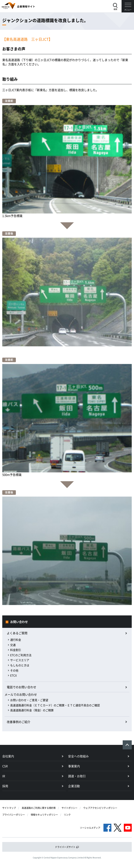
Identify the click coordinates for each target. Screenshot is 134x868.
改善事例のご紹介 (19, 722)
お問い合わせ (19, 622)
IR (4, 776)
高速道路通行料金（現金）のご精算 (32, 710)
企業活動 (74, 786)
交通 (13, 645)
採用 (5, 786)
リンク (67, 815)
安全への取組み (78, 756)
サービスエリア (20, 660)
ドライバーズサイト (67, 847)
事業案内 (74, 766)
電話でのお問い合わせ (22, 687)
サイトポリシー (69, 808)
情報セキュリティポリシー (44, 815)
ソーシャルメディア (90, 828)
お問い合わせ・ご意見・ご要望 (29, 700)
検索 (115, 9)
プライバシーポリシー (14, 815)
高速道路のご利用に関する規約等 (39, 808)
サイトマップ (9, 808)
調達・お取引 (77, 776)
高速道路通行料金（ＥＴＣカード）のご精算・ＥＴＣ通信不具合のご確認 (55, 705)
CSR (5, 766)
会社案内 (8, 756)
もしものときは (20, 665)
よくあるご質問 (17, 633)
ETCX (13, 676)
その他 (14, 671)
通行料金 (16, 640)
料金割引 (16, 650)
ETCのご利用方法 (21, 655)
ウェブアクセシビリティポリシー (100, 808)
